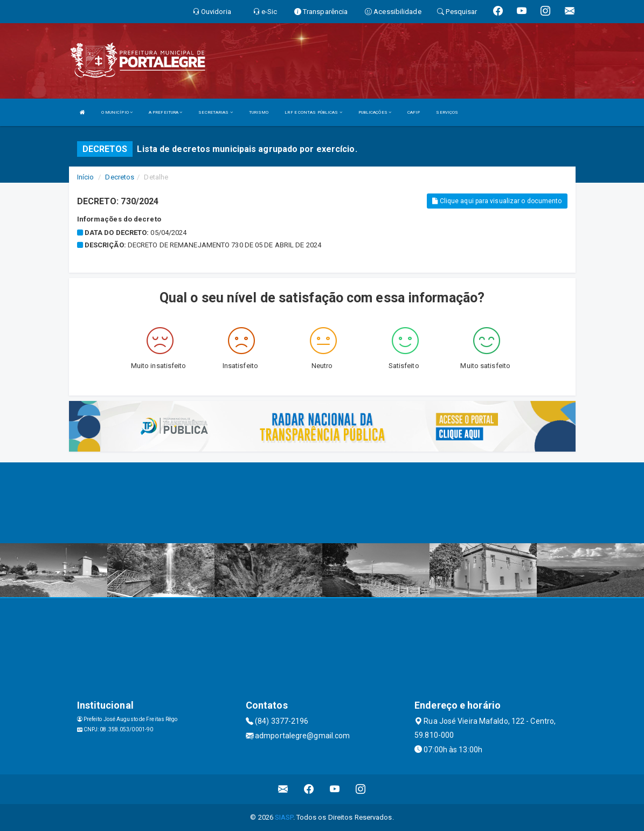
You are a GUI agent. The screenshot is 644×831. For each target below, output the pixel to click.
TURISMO (259, 112)
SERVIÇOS (447, 112)
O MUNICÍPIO (117, 112)
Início (86, 177)
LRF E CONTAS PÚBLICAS (313, 112)
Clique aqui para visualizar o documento (497, 201)
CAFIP (414, 112)
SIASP (284, 817)
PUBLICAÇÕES (375, 112)
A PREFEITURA (165, 112)
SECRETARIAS (215, 112)
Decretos (120, 177)
